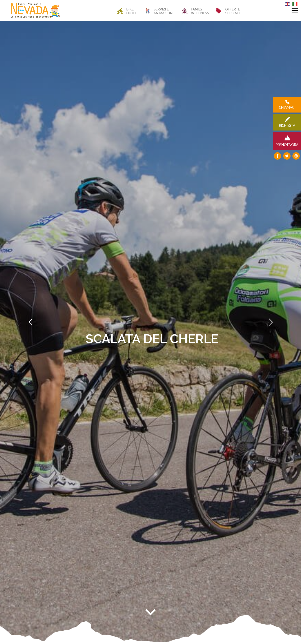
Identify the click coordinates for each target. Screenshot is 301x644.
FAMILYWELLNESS (200, 11)
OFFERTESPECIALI (233, 11)
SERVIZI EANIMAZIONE (164, 11)
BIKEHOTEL (132, 11)
